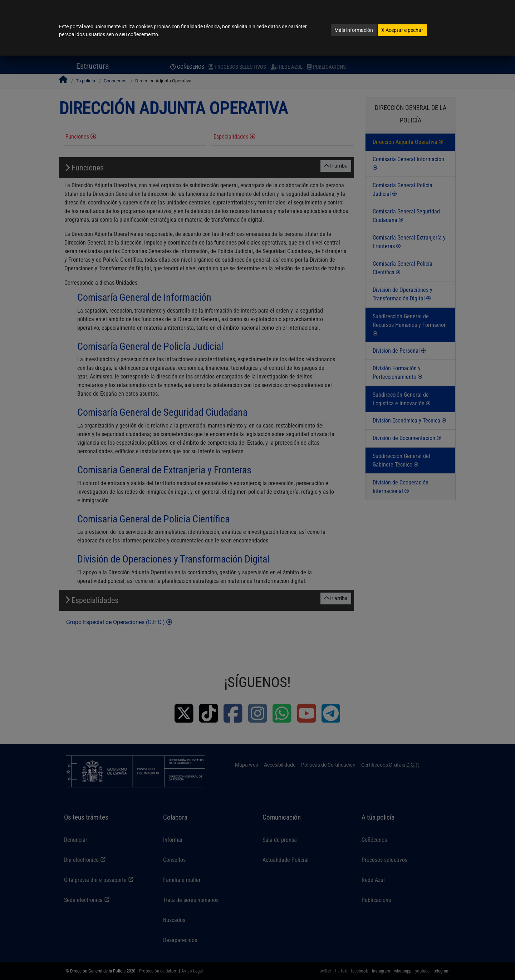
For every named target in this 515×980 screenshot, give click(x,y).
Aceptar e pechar (402, 30)
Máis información (354, 30)
